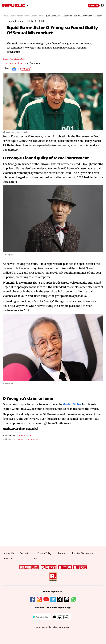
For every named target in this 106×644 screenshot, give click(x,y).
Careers (34, 559)
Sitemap (62, 553)
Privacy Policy (44, 553)
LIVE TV (94, 6)
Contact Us (26, 553)
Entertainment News (14, 63)
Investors (9, 559)
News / (6, 16)
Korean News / (37, 16)
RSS (22, 559)
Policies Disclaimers (82, 553)
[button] (26, 69)
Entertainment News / (20, 16)
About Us (9, 553)
